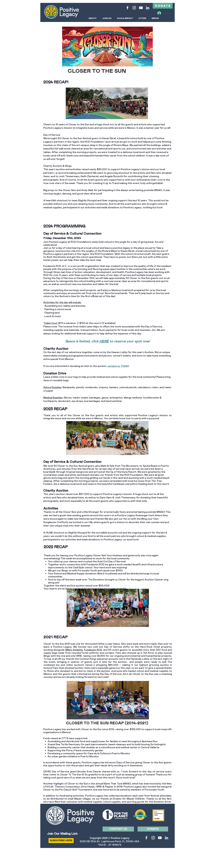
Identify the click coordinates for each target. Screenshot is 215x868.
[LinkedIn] (148, 8)
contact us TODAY (118, 366)
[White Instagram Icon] (134, 8)
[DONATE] (153, 829)
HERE (104, 341)
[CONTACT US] (118, 829)
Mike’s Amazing (74, 650)
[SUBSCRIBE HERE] (61, 841)
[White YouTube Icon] (141, 8)
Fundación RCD (93, 650)
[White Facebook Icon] (127, 8)
